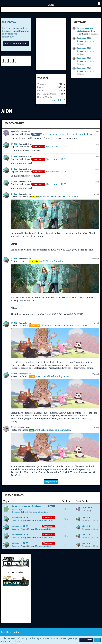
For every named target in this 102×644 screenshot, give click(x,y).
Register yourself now (13, 31)
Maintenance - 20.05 (84, 38)
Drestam (80, 41)
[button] (3, 3)
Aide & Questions (41, 512)
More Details (86, 640)
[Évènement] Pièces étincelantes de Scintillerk (64, 326)
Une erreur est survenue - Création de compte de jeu (66, 134)
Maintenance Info (43, 529)
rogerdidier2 (58, 100)
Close (97, 640)
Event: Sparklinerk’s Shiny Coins (52, 376)
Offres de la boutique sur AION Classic (59, 197)
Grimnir (14, 427)
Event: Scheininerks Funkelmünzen (52, 430)
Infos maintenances (44, 520)
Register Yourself (16, 43)
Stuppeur (16, 512)
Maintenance (49, 517)
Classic (51, 506)
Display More (51, 482)
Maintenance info (43, 546)
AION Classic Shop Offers (53, 261)
